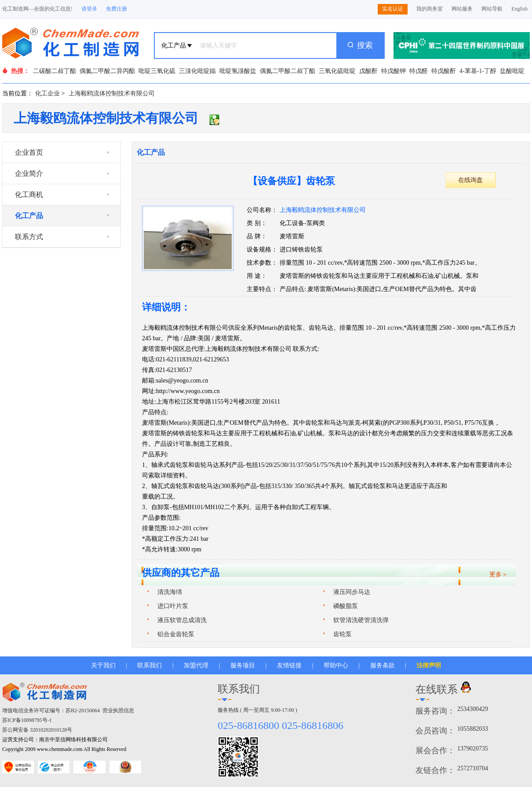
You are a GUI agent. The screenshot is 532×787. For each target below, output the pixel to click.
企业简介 (29, 173)
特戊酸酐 (444, 71)
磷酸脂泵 (346, 606)
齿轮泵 (343, 634)
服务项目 (243, 665)
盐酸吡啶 (512, 71)
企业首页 (29, 152)
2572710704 (473, 768)
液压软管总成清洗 (182, 620)
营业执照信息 (118, 710)
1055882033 (473, 729)
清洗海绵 (170, 592)
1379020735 (473, 749)
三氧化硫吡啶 (337, 71)
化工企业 (47, 93)
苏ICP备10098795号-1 (27, 720)
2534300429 (473, 709)
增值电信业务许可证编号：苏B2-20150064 (51, 710)
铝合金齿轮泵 (176, 634)
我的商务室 (430, 9)
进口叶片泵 (173, 606)
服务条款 (383, 665)
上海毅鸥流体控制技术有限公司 (112, 93)
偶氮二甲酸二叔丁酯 (288, 71)
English (519, 9)
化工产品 (29, 216)
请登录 (89, 9)
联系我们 (149, 665)
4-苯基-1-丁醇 (478, 71)
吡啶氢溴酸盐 (238, 71)
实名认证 (393, 9)
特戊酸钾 (394, 71)
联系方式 (29, 237)
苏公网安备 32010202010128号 (37, 730)
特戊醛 (419, 71)
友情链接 (289, 665)
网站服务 (462, 9)
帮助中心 (336, 665)
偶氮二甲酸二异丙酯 (107, 71)
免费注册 (117, 9)
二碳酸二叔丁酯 (55, 71)
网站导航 (492, 9)
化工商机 (29, 195)
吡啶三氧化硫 (157, 71)
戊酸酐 (368, 71)
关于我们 (103, 665)
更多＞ (499, 574)
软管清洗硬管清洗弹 (361, 620)
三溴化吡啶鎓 (197, 71)
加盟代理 (196, 665)
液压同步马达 (352, 592)
